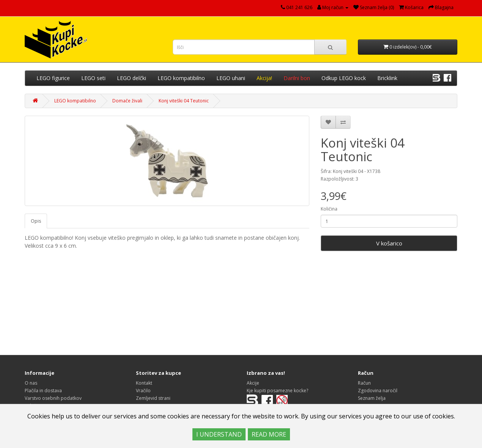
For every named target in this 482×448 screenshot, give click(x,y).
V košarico (389, 243)
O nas (31, 383)
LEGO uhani (231, 78)
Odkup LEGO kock (344, 78)
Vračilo (143, 391)
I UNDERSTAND (219, 434)
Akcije (253, 383)
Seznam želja (372, 398)
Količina (329, 209)
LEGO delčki (132, 78)
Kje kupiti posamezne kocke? (277, 391)
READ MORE (269, 434)
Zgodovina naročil (378, 391)
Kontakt (144, 383)
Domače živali (127, 101)
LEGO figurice (53, 78)
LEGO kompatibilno (181, 78)
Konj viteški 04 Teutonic (184, 101)
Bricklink (387, 78)
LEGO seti (93, 78)
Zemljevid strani (153, 398)
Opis (36, 221)
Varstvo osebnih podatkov (53, 398)
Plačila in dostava (43, 391)
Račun (364, 383)
